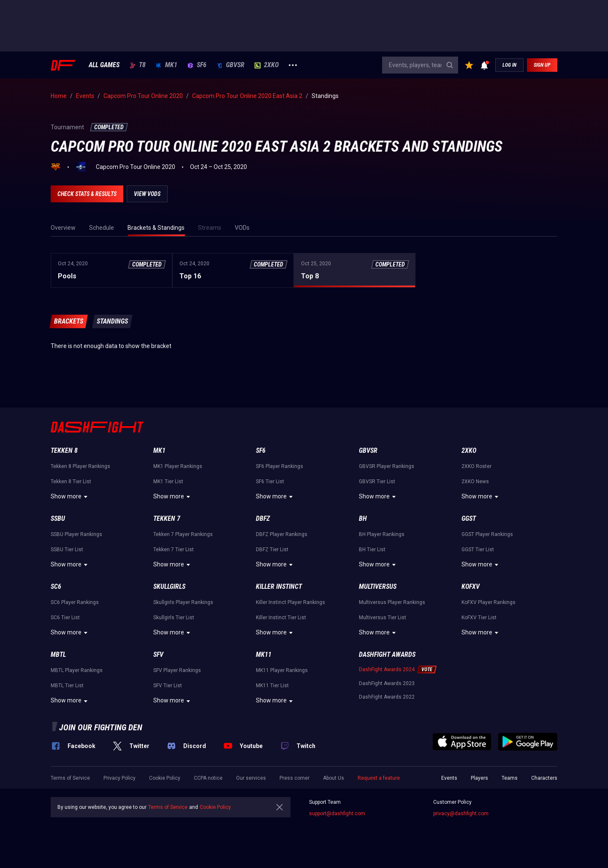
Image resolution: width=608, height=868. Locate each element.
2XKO (267, 65)
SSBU (58, 518)
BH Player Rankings (382, 534)
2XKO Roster (476, 466)
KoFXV (471, 586)
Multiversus (378, 586)
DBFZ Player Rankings (282, 534)
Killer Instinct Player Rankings (290, 602)
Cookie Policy (165, 778)
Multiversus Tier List (383, 618)
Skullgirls (169, 586)
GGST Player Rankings (487, 534)
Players (479, 778)
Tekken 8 (64, 450)
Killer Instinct (279, 586)
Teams (510, 778)
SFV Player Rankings (177, 670)
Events (449, 778)
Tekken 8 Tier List (71, 482)
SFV (158, 654)
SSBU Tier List (67, 550)
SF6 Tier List (270, 482)
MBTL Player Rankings (77, 670)
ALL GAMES (104, 65)
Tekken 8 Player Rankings (80, 466)
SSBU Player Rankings (76, 534)
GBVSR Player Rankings (387, 466)
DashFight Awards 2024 (387, 669)
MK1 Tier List (168, 482)
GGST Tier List (478, 550)
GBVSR (231, 65)
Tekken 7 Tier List (174, 550)
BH (363, 518)
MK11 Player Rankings (282, 670)
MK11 (264, 654)
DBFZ (263, 518)
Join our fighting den (101, 727)
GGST (469, 518)
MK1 (167, 65)
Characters (544, 778)
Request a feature (379, 778)
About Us (334, 778)
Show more (70, 497)
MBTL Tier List (67, 686)
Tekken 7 (167, 518)
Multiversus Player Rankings (392, 602)
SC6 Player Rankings (75, 602)
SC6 (56, 586)
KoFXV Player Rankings (489, 602)
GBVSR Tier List (377, 482)
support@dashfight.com (337, 814)
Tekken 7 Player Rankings (183, 534)
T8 (138, 65)
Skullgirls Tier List (174, 618)
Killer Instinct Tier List (281, 618)
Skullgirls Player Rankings (183, 602)
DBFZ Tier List (272, 550)
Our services (251, 778)
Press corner (294, 778)
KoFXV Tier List (479, 618)
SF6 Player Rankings (280, 466)
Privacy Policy (119, 778)
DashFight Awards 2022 (387, 697)
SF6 (197, 65)
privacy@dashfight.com (461, 814)
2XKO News (475, 482)
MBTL (58, 654)
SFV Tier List (168, 686)
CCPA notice (208, 778)
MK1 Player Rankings (178, 466)
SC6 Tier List (65, 618)
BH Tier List (372, 550)
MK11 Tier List (272, 686)
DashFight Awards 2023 (387, 683)
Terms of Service (70, 778)
